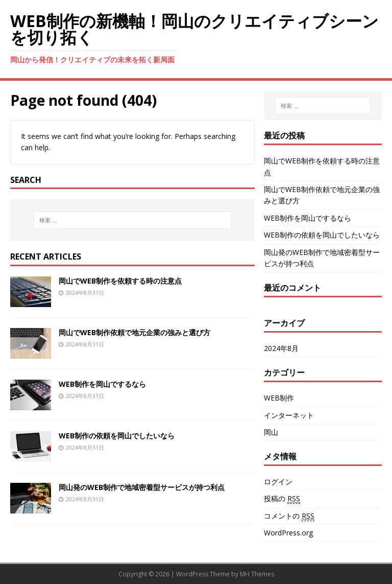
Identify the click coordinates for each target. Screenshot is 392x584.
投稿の (282, 499)
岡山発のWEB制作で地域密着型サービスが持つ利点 (142, 487)
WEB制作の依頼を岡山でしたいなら (117, 436)
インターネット (289, 415)
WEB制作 (279, 398)
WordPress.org (288, 533)
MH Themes (257, 574)
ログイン (278, 482)
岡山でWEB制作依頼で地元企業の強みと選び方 (134, 332)
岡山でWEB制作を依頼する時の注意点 (120, 281)
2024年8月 (281, 348)
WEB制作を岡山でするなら (102, 384)
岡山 (271, 432)
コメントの (289, 516)
